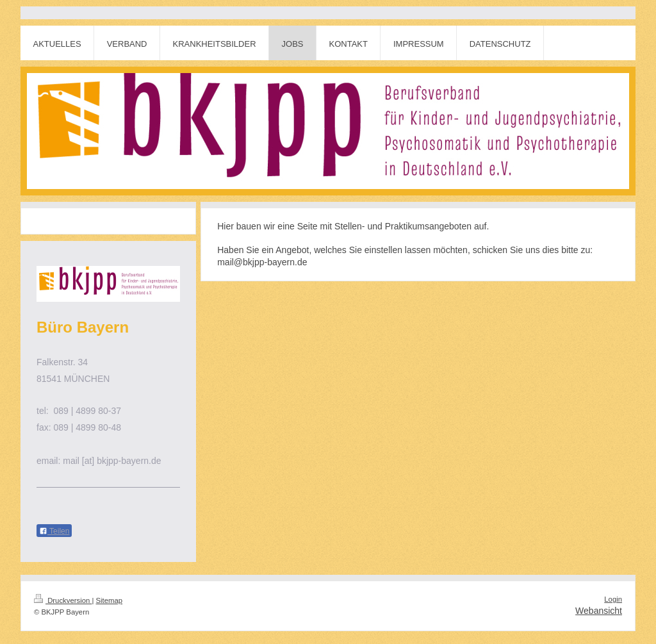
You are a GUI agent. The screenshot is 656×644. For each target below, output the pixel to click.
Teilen (54, 531)
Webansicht (599, 611)
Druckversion (63, 600)
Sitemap (110, 600)
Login (613, 599)
